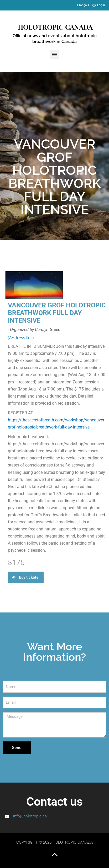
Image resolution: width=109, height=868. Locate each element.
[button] (54, 54)
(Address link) (21, 338)
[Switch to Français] (83, 5)
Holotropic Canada (54, 27)
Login (99, 5)
